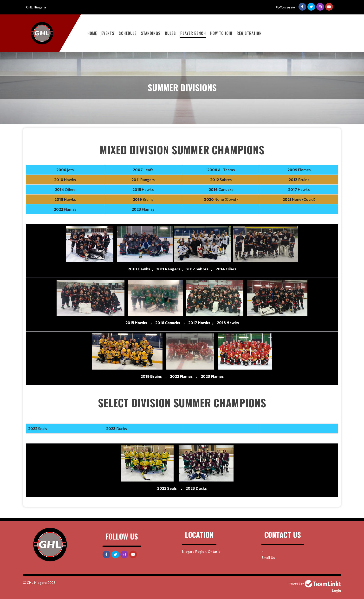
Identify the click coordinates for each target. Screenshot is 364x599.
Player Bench (193, 33)
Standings (151, 33)
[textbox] (182, 318)
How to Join (221, 33)
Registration (249, 33)
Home (92, 33)
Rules (170, 33)
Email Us (268, 557)
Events (108, 33)
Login (336, 590)
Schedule (128, 33)
